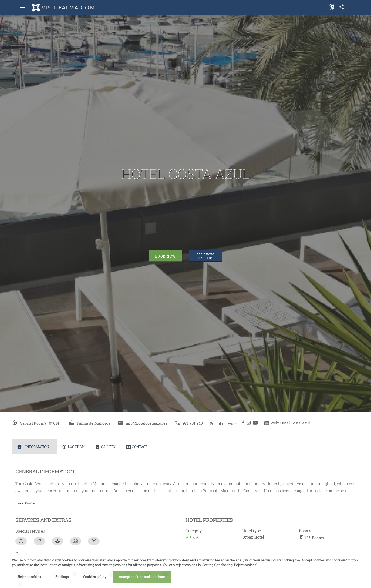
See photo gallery (206, 256)
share (341, 7)
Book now (165, 256)
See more (26, 503)
